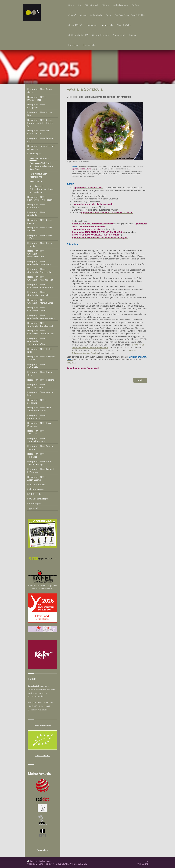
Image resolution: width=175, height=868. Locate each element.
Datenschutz (43, 850)
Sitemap (47, 861)
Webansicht (143, 864)
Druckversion (35, 861)
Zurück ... (140, 380)
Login (145, 861)
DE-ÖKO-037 (43, 755)
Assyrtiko (71, 362)
